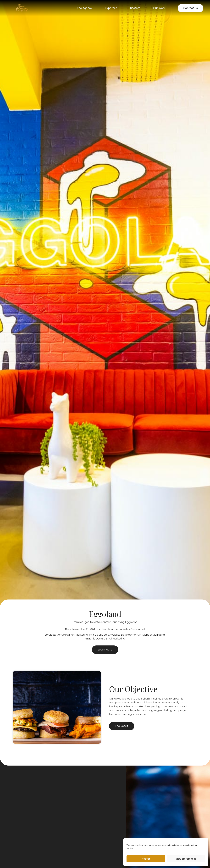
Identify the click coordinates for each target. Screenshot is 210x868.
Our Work (161, 8)
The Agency (87, 8)
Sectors (137, 8)
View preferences (186, 859)
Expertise (113, 8)
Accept (146, 859)
